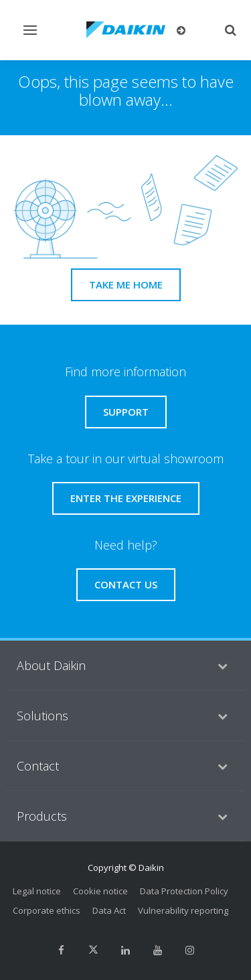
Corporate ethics (47, 910)
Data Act (109, 910)
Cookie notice (100, 891)
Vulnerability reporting (183, 910)
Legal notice (37, 891)
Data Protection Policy (184, 891)
